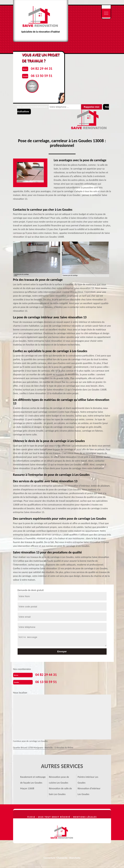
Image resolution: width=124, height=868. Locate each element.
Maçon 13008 (27, 788)
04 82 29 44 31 (46, 675)
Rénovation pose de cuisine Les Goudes (59, 780)
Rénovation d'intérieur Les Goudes (89, 791)
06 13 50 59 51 (46, 682)
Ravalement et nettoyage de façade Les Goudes (33, 780)
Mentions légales (85, 817)
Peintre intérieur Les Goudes (88, 780)
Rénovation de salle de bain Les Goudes (60, 791)
